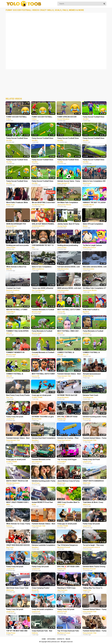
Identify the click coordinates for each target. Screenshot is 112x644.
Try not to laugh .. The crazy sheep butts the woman (93, 545)
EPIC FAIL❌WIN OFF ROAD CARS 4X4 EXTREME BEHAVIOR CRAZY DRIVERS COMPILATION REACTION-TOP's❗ (69, 417)
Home (44, 639)
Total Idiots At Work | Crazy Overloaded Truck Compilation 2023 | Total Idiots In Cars (94, 503)
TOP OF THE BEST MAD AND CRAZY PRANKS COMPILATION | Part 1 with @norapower (18, 631)
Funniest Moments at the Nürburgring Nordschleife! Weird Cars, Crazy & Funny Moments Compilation (42, 460)
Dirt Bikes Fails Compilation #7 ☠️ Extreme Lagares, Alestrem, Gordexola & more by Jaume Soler (94, 288)
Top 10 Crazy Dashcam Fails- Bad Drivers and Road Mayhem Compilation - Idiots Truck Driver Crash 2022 (69, 631)
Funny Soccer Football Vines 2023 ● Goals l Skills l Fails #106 (94, 160)
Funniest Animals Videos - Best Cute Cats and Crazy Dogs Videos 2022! (18, 438)
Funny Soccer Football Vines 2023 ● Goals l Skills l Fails (17, 138)
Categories (51, 639)
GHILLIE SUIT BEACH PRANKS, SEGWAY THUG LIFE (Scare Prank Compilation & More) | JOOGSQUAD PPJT (43, 224)
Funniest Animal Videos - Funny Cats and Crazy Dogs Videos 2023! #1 (95, 631)
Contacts (61, 639)
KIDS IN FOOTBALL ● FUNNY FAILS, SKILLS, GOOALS (17, 310)
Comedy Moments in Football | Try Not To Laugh (43, 353)
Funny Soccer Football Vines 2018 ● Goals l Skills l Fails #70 (95, 117)
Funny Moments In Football (42, 331)
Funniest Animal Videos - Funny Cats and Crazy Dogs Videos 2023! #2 (95, 610)
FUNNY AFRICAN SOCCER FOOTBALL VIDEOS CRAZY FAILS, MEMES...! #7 (67, 117)
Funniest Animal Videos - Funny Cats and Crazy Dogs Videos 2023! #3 (95, 438)
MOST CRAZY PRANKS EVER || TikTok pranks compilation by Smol (18, 503)
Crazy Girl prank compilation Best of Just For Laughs (42, 610)
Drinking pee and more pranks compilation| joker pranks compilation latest (18, 246)
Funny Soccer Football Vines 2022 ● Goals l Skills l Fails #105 (17, 181)
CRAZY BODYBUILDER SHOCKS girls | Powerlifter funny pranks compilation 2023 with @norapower (18, 545)
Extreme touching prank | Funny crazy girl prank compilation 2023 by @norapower (95, 417)
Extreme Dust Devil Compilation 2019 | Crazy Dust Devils (44, 438)
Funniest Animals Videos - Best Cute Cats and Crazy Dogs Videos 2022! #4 (43, 524)
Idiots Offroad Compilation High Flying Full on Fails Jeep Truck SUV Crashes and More (94, 224)
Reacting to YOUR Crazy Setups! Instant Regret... (66, 588)
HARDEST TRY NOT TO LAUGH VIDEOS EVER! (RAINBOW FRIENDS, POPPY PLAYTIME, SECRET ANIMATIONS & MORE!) (95, 203)
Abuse (68, 639)
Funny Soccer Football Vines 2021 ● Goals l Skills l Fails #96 (43, 138)
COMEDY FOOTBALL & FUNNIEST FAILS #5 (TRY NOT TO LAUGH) (69, 353)
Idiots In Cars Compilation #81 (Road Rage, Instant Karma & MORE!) (94, 181)
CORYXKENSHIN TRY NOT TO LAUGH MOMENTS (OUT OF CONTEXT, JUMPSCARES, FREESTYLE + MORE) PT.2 (43, 246)
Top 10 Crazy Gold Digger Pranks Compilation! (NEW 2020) (67, 460)
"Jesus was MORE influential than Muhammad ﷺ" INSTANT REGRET (43, 288)
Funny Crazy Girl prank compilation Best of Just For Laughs (94, 524)
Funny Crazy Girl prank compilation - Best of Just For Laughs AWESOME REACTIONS (43, 567)
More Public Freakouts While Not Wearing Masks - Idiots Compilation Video (17, 203)
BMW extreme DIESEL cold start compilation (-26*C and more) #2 (69, 288)
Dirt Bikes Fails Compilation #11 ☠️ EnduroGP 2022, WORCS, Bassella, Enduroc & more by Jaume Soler (68, 203)
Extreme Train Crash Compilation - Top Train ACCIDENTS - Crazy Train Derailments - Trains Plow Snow (93, 395)
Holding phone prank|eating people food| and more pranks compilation (69, 246)
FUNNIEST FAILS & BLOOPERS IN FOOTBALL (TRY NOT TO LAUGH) (17, 331)
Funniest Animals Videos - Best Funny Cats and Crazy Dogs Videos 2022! (69, 374)
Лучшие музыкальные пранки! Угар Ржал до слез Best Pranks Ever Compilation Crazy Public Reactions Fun (94, 374)
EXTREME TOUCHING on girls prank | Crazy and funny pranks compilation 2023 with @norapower (43, 417)
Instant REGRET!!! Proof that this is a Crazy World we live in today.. (43, 503)
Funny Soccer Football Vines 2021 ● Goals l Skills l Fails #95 (43, 160)
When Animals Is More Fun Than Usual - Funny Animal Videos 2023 (16, 267)
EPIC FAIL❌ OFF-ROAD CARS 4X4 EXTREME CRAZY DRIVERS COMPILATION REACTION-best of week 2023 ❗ (69, 567)
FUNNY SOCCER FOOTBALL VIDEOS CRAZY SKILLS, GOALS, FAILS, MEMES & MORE (18, 117)
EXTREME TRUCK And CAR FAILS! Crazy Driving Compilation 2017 (67, 395)
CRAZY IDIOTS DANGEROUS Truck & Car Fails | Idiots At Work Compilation (93, 481)
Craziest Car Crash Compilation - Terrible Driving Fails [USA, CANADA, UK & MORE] (17, 288)
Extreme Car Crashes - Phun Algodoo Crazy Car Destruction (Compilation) (69, 438)
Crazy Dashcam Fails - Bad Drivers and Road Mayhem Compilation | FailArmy (42, 631)
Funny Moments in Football (93, 331)
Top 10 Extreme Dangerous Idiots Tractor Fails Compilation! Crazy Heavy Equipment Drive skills (68, 545)
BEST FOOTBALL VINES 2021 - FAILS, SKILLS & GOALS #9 (69, 331)
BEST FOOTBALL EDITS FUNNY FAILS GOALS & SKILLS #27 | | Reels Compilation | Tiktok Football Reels (43, 374)
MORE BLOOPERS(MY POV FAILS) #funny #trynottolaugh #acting (17, 224)
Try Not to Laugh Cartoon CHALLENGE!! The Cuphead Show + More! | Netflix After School (93, 246)
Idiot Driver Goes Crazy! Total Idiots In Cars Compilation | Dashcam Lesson (17, 588)
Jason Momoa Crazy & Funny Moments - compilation (68, 481)
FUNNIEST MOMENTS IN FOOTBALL (15, 353)
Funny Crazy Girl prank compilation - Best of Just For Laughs (18, 567)
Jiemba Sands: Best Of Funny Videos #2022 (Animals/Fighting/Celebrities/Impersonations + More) (70, 224)
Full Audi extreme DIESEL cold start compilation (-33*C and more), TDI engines (69, 267)
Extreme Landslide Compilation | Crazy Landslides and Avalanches (43, 545)
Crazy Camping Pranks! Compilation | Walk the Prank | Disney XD (43, 588)
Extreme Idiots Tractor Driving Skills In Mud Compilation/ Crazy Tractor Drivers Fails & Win (94, 567)
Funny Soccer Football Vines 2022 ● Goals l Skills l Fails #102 (68, 160)
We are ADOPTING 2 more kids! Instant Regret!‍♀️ (43, 203)
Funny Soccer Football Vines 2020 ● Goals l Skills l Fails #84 (95, 138)
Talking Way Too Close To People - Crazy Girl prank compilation (93, 588)
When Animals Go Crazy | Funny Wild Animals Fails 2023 (18, 524)
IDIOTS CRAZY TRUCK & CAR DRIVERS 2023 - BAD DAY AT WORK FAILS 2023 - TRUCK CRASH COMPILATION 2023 (17, 481)
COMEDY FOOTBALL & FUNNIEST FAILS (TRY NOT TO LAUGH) (18, 374)
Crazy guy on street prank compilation (42, 395)
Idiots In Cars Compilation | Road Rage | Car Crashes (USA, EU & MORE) (44, 267)
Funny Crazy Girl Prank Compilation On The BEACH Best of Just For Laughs (93, 460)
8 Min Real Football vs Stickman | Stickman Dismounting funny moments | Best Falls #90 (94, 310)
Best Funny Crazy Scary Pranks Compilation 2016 (18, 395)
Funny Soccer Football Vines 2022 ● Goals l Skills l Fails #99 (69, 138)
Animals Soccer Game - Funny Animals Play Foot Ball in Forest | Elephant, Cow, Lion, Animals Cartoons (69, 181)
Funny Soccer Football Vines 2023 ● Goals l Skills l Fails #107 (17, 160)
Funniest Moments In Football (43, 310)
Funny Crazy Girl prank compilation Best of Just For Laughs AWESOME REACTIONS (18, 417)
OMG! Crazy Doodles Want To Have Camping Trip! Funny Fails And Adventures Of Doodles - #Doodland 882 (69, 503)
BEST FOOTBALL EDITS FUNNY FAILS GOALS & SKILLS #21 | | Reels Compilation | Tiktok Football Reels (69, 310)
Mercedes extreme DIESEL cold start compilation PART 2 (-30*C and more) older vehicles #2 (95, 267)
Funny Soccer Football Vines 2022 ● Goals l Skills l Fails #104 (43, 181)
